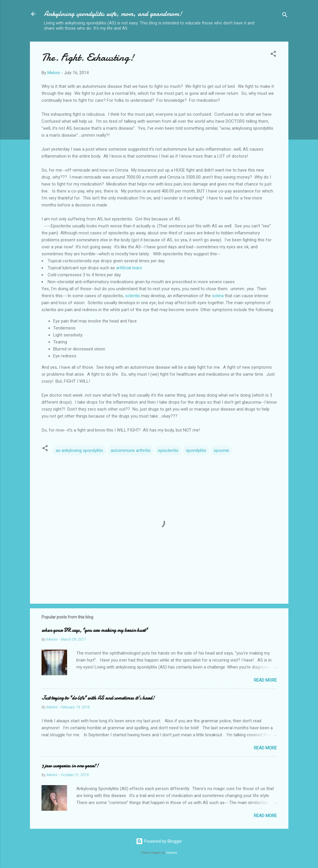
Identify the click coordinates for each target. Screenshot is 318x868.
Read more (265, 680)
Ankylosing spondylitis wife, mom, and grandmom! (113, 14)
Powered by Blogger (159, 841)
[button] (273, 55)
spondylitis (196, 450)
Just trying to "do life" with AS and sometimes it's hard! (98, 698)
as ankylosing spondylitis (79, 450)
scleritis (133, 296)
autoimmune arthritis (131, 450)
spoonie (221, 450)
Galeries (172, 853)
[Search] (285, 16)
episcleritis (168, 450)
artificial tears (129, 268)
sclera (218, 296)
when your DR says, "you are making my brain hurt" (95, 630)
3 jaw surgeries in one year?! (70, 766)
